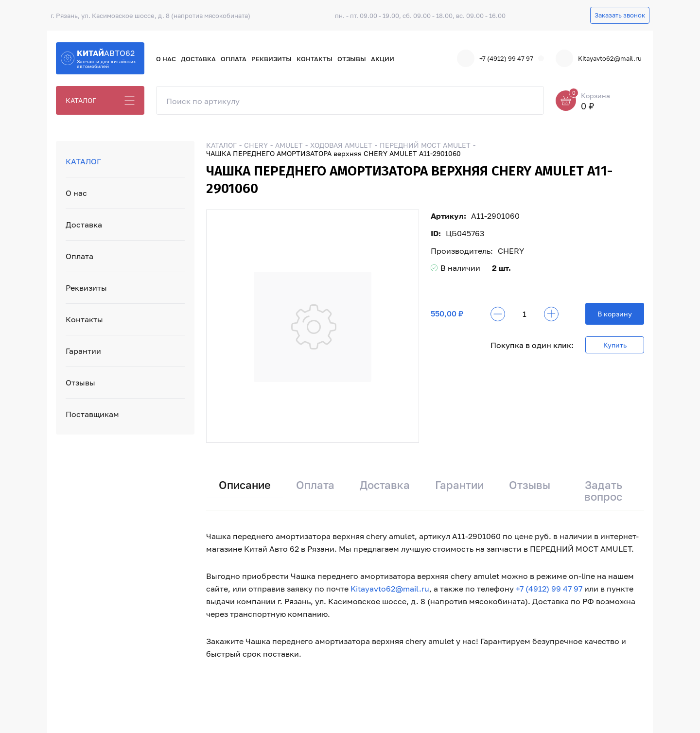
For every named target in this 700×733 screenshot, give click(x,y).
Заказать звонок (620, 15)
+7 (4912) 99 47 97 (495, 58)
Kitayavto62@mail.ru (599, 58)
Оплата (234, 59)
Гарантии (83, 351)
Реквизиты (271, 59)
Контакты (315, 59)
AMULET (289, 145)
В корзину (615, 314)
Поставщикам (92, 414)
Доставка (198, 59)
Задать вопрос (603, 491)
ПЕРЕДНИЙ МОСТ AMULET (425, 145)
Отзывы (352, 59)
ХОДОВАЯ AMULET (341, 145)
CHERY (256, 145)
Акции (383, 59)
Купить (615, 345)
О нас (166, 59)
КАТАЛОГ (81, 100)
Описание (245, 485)
